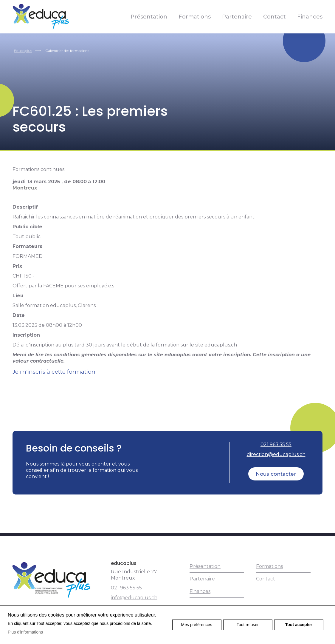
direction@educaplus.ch (276, 454)
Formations (195, 17)
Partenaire (237, 17)
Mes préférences (197, 625)
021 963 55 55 (276, 445)
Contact (274, 17)
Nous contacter (276, 474)
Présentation (149, 17)
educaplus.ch (41, 17)
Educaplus (23, 51)
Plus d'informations (25, 632)
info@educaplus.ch (134, 598)
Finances (310, 17)
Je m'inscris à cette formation (54, 372)
